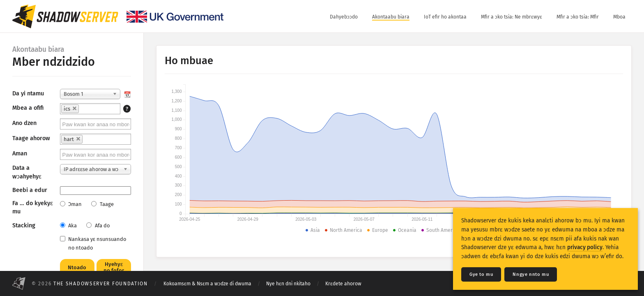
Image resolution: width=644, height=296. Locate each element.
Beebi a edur (30, 190)
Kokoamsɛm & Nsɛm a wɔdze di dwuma (207, 284)
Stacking (24, 225)
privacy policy (585, 247)
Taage (102, 204)
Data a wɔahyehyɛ (27, 172)
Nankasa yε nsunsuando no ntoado (93, 243)
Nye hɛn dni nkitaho (288, 284)
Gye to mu (481, 274)
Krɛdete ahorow (343, 284)
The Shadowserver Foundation (101, 284)
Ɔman (71, 204)
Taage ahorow (31, 138)
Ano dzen (24, 123)
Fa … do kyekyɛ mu (33, 207)
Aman (20, 154)
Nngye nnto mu (531, 274)
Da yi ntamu (28, 94)
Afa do (98, 225)
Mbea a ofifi (28, 108)
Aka (68, 225)
